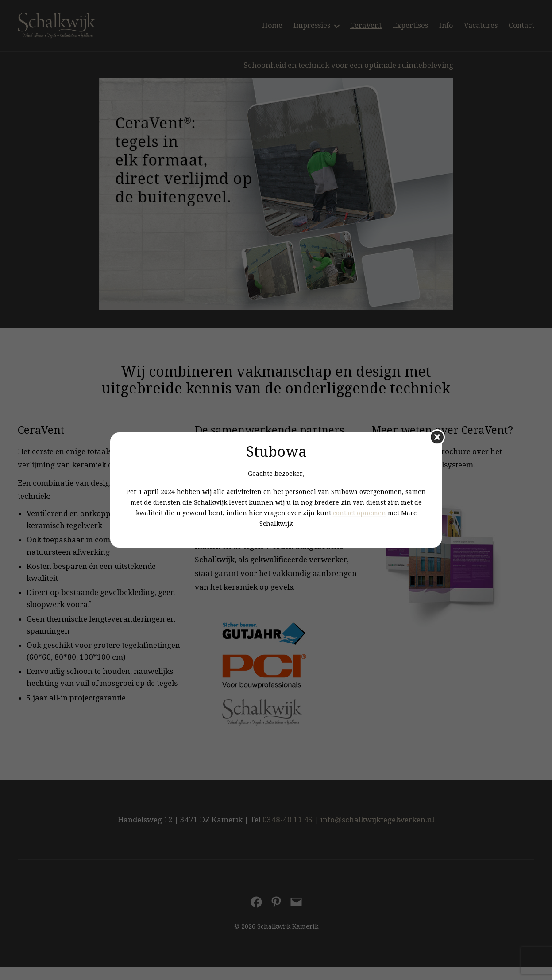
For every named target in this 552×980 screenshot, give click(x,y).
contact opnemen (359, 513)
